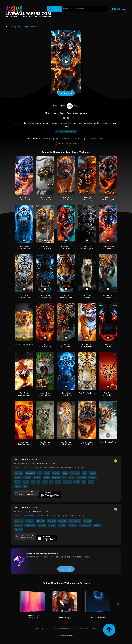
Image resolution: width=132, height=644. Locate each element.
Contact (38, 628)
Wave (73, 106)
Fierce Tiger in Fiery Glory (87, 198)
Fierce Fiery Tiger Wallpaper (66, 198)
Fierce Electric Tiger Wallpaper (24, 198)
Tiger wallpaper (32, 27)
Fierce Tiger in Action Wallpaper (45, 247)
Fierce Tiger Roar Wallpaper (66, 296)
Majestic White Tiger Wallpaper (87, 296)
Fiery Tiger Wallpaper (87, 393)
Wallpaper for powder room (66, 131)
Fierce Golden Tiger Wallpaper (45, 198)
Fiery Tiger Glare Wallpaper (108, 345)
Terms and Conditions (62, 628)
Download (66, 93)
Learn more (66, 569)
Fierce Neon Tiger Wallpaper (45, 296)
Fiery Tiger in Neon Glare (66, 247)
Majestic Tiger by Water (24, 344)
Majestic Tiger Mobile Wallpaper (66, 443)
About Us (47, 628)
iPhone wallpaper (31, 516)
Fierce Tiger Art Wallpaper (66, 345)
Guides (94, 628)
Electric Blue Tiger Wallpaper (24, 247)
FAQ (87, 628)
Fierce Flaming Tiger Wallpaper (87, 443)
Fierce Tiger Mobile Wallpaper (87, 247)
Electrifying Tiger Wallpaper (24, 296)
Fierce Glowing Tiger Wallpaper (108, 247)
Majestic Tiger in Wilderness (45, 443)
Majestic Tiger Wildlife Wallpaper (87, 345)
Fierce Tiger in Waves (108, 442)
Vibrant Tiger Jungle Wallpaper (45, 394)
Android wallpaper (32, 468)
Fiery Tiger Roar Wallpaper (108, 198)
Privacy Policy (78, 628)
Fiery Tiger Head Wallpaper (108, 394)
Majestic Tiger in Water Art (108, 296)
